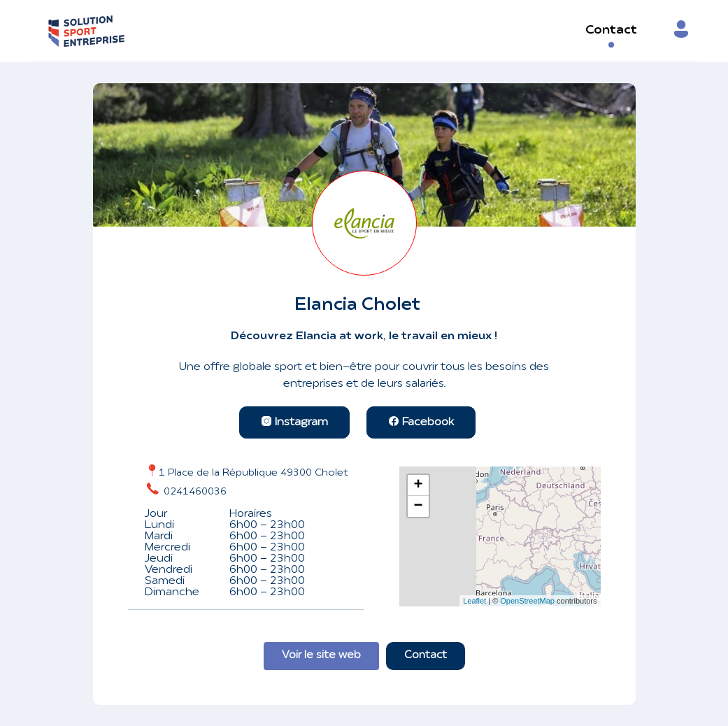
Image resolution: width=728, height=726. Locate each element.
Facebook (421, 422)
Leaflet (474, 601)
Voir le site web (321, 656)
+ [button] (418, 485)
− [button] (418, 506)
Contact (611, 30)
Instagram (294, 422)
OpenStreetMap (527, 601)
